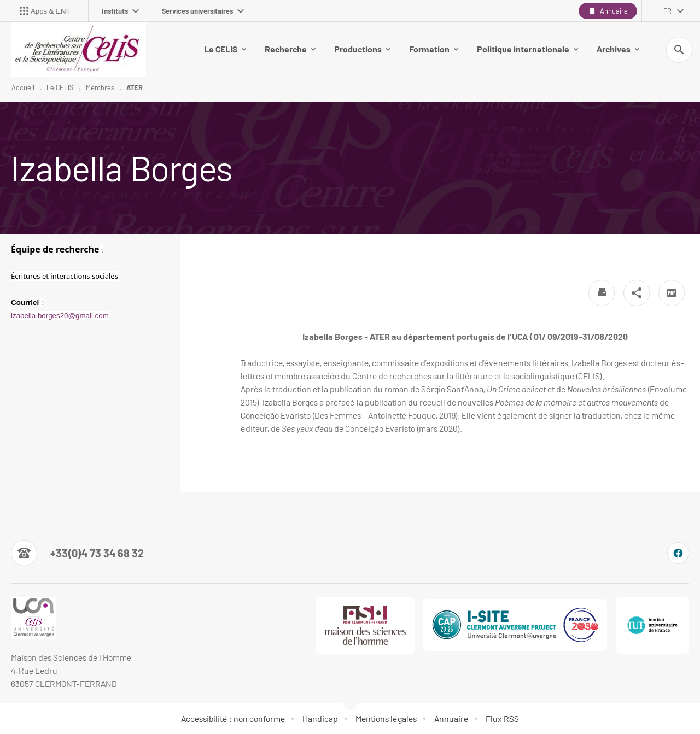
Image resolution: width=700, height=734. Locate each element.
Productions (362, 49)
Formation (434, 49)
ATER (135, 87)
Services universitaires (203, 11)
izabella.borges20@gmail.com (60, 316)
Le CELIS (225, 49)
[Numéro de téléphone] (77, 553)
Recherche (290, 49)
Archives (618, 49)
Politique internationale (527, 49)
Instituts (120, 11)
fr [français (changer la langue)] (667, 11)
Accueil (23, 87)
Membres (100, 87)
